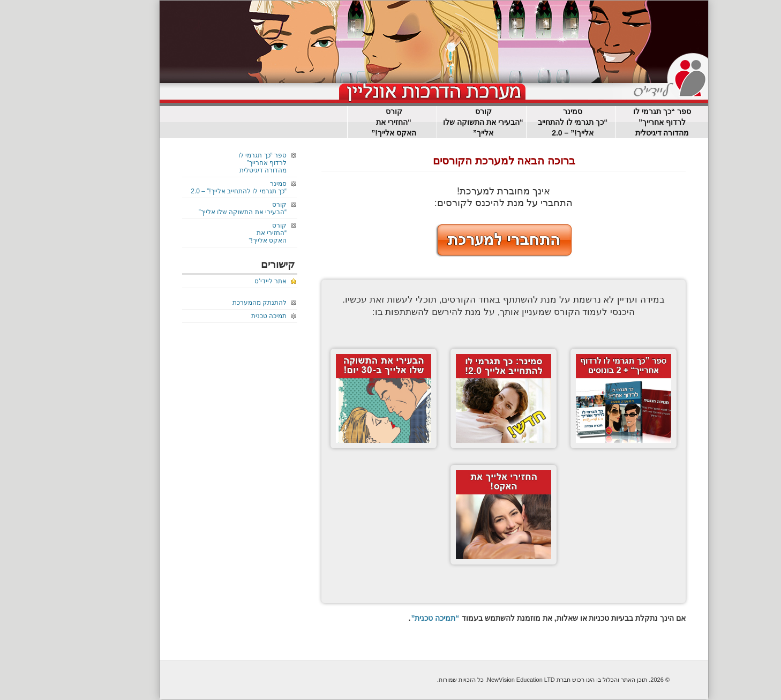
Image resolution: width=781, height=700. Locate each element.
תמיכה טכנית (226, 316)
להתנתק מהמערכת (216, 303)
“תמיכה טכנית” (392, 618)
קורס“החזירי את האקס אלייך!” (350, 122)
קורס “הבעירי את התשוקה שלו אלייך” (440, 122)
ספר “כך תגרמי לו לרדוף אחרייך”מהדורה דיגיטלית (619, 122)
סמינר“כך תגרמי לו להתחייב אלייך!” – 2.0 (530, 122)
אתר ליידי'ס (227, 281)
